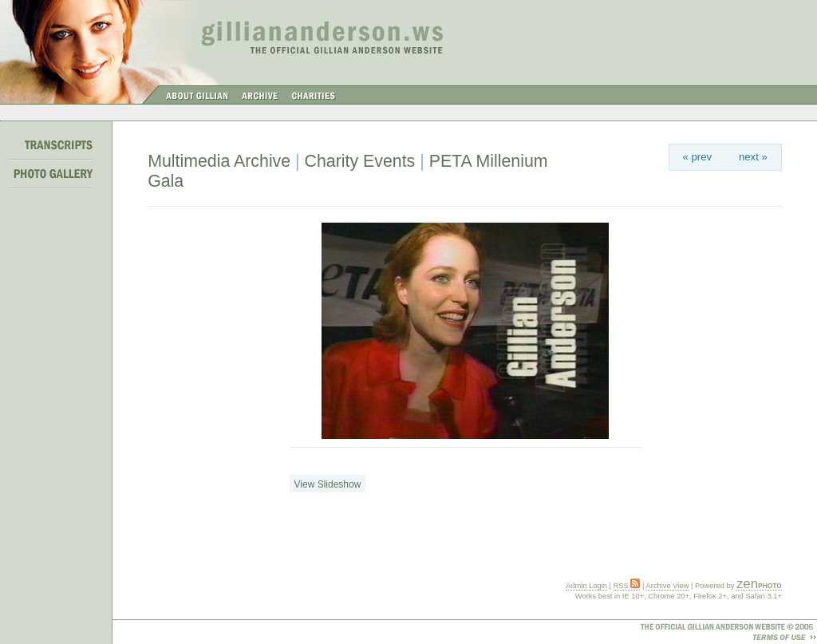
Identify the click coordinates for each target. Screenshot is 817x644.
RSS (627, 586)
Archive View (668, 586)
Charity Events (360, 161)
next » (753, 157)
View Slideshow (328, 484)
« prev (698, 157)
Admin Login (586, 586)
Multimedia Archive (219, 161)
